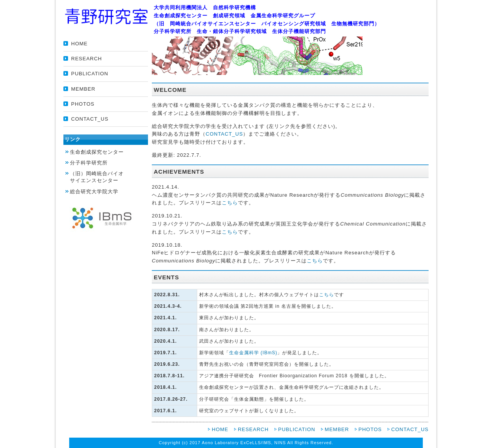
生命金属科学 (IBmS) (253, 353)
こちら (230, 203)
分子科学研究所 (89, 163)
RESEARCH (86, 59)
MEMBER (83, 89)
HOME (79, 44)
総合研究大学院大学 (94, 192)
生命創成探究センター (97, 152)
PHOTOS (83, 104)
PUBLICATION (90, 74)
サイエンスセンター (109, 177)
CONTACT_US (90, 119)
